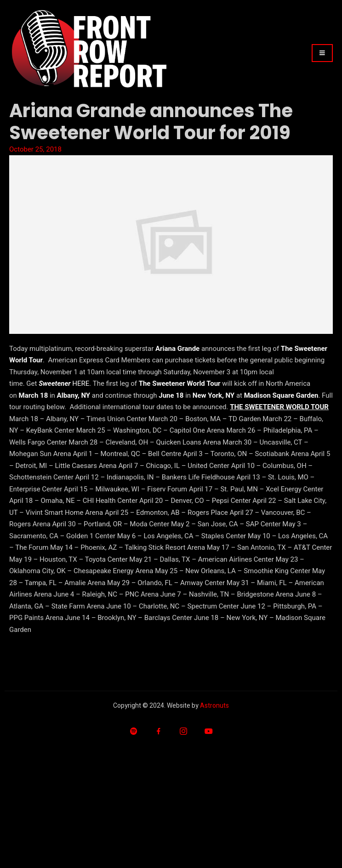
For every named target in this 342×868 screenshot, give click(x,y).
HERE (81, 383)
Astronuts (214, 706)
